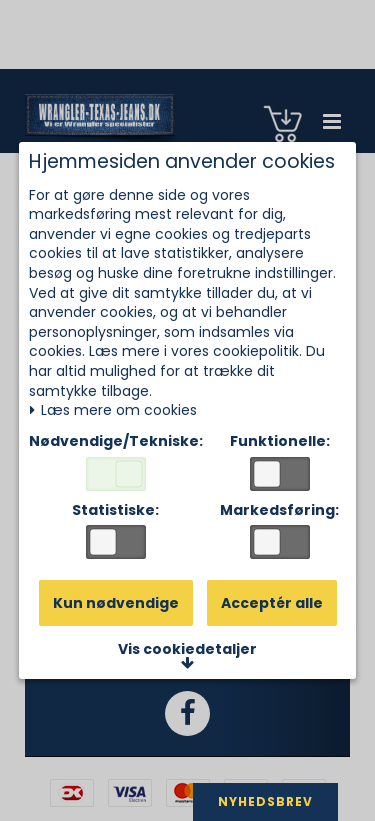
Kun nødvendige (116, 603)
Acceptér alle (272, 603)
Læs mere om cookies (113, 410)
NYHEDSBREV (265, 801)
